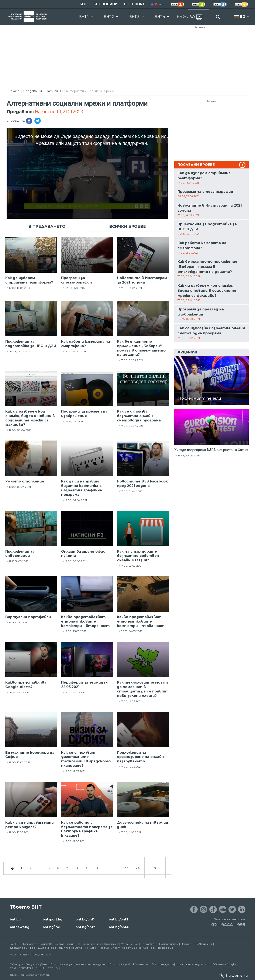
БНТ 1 (84, 17)
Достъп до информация (27, 948)
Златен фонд (65, 944)
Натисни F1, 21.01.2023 (59, 112)
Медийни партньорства (117, 948)
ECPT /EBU (26, 968)
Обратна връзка (224, 964)
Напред (186, 944)
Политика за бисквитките (129, 964)
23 (126, 868)
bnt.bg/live (51, 927)
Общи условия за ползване (29, 964)
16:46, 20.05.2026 (189, 455)
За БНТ (14, 944)
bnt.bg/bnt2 (85, 927)
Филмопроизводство (37, 944)
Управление (129, 944)
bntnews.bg (20, 927)
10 (96, 868)
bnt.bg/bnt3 (118, 919)
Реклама (200, 27)
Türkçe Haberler (42, 954)
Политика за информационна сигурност (180, 964)
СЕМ (13, 968)
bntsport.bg (52, 919)
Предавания (33, 91)
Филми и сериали (89, 944)
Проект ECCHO (47, 968)
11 (106, 868)
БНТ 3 (134, 17)
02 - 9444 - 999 (228, 925)
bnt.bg (15, 919)
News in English (19, 954)
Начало (14, 91)
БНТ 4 (160, 17)
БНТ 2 (109, 17)
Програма (111, 944)
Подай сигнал (169, 944)
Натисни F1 (54, 91)
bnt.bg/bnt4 (119, 927)
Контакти (149, 944)
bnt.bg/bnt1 (85, 919)
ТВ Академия (203, 944)
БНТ (83, 4)
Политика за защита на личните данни (79, 964)
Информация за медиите (65, 948)
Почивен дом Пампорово (156, 948)
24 (138, 868)
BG (243, 17)
